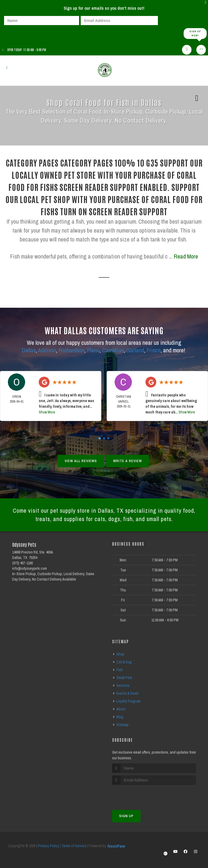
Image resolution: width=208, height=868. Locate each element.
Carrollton (113, 350)
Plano (93, 350)
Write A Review (128, 461)
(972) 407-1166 (22, 563)
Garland (135, 350)
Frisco (154, 350)
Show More (47, 412)
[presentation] (23, 33)
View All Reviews (81, 461)
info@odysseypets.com (30, 568)
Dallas (29, 350)
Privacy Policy (48, 846)
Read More (186, 256)
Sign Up (126, 816)
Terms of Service (74, 846)
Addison (47, 350)
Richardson (71, 350)
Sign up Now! (195, 33)
